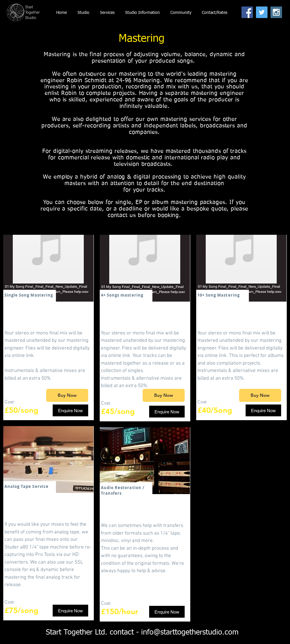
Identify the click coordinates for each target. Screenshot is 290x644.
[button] (142, 13)
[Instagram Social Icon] (276, 12)
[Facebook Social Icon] (247, 12)
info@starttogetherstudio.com (190, 633)
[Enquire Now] (70, 410)
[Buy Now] (67, 395)
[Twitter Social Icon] (262, 12)
